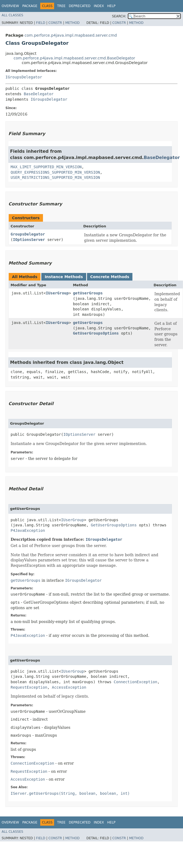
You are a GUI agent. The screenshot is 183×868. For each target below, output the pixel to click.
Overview (10, 6)
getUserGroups (88, 293)
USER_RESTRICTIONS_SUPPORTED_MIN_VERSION (55, 177)
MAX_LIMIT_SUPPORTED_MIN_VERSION (46, 167)
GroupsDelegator (28, 234)
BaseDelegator (39, 94)
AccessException (69, 687)
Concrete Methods (110, 277)
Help (111, 6)
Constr (55, 23)
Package (30, 6)
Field (41, 23)
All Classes (12, 15)
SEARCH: (119, 16)
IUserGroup (57, 293)
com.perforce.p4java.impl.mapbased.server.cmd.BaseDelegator (74, 58)
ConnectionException (135, 682)
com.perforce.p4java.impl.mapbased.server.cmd (71, 35)
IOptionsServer (29, 240)
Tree (61, 6)
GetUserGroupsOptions (96, 333)
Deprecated (80, 6)
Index (99, 6)
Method (72, 23)
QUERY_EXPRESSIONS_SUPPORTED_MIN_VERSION (55, 172)
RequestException (29, 687)
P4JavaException (28, 530)
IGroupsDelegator (24, 77)
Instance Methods (64, 277)
